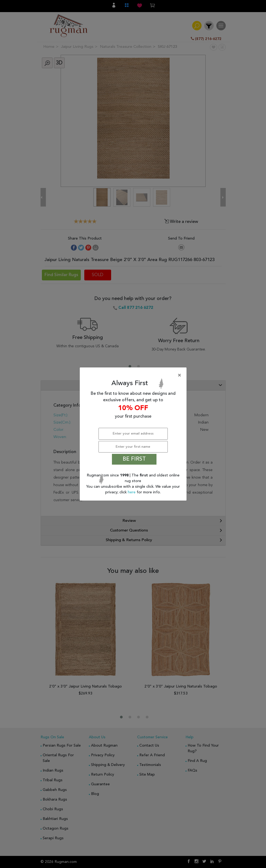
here (132, 492)
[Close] (134, 375)
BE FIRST (134, 459)
